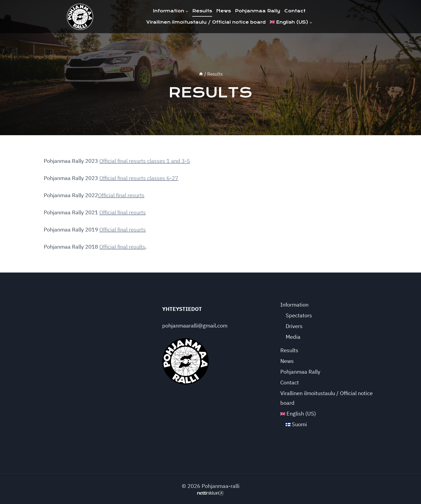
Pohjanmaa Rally (258, 11)
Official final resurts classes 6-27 (139, 178)
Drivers (294, 326)
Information (294, 305)
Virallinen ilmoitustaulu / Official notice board (206, 22)
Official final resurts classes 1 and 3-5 (145, 161)
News (224, 11)
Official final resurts (121, 195)
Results (202, 11)
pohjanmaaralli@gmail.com (195, 325)
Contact (295, 11)
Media (293, 337)
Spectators (299, 315)
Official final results (122, 247)
